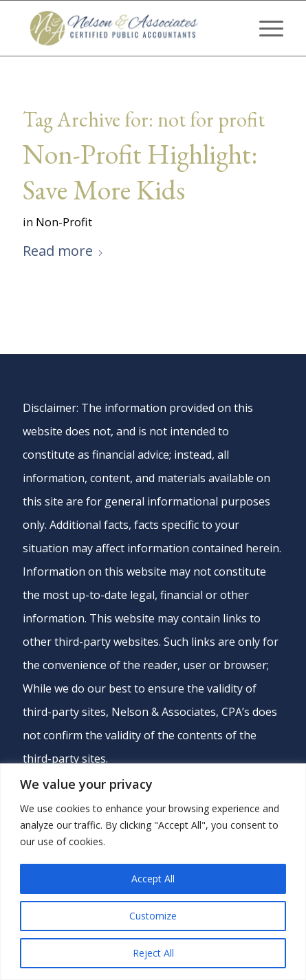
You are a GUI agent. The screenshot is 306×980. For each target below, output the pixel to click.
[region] (153, 872)
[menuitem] (264, 28)
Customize (153, 916)
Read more (63, 251)
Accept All (153, 879)
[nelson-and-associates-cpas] (127, 28)
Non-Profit (64, 222)
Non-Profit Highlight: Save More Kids (140, 172)
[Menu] (264, 28)
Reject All (153, 953)
